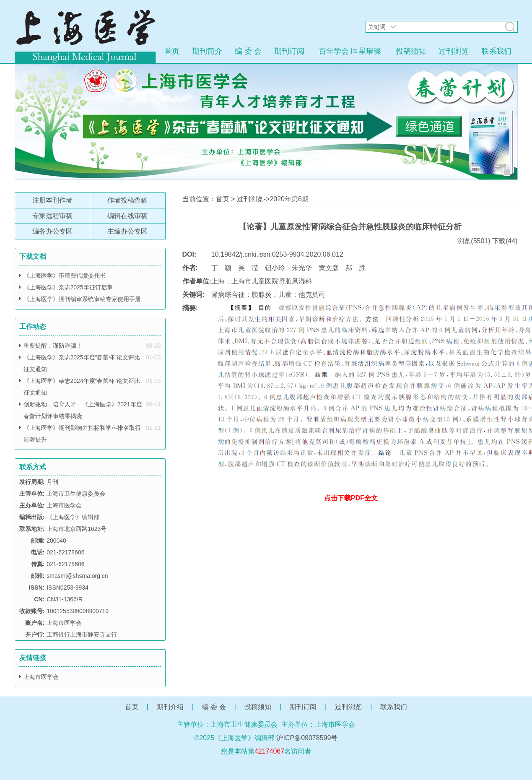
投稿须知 (411, 51)
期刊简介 (207, 51)
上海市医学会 (41, 677)
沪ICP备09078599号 (307, 738)
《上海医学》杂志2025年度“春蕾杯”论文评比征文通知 (82, 363)
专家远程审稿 (52, 216)
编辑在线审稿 (127, 216)
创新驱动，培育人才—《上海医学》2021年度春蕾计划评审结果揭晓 (83, 410)
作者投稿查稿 (127, 200)
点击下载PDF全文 (351, 498)
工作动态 (33, 326)
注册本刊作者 (52, 200)
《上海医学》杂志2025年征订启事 (68, 287)
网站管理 (266, 765)
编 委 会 (248, 51)
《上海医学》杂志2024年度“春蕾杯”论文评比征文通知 (82, 387)
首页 (172, 51)
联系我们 (496, 51)
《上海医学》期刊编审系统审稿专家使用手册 (82, 299)
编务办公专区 (52, 231)
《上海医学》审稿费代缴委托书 (65, 276)
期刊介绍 (170, 707)
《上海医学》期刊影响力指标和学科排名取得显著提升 (82, 434)
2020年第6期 (289, 199)
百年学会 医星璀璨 (350, 51)
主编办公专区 (127, 231)
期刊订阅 (289, 51)
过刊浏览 (454, 51)
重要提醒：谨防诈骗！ (53, 346)
